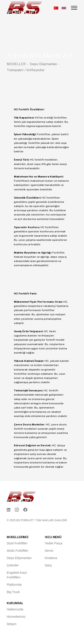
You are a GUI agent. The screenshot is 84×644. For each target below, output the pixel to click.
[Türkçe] (56, 8)
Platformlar (14, 585)
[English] (64, 8)
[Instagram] (17, 510)
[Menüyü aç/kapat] (74, 8)
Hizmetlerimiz (16, 617)
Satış (48, 565)
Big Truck (13, 592)
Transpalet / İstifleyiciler (26, 70)
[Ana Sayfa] (24, 7)
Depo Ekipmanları (43, 64)
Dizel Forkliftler (17, 543)
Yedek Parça (54, 543)
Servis (49, 551)
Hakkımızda (15, 609)
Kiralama (51, 558)
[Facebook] (25, 510)
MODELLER (16, 64)
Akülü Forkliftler (17, 551)
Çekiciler (13, 565)
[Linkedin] (9, 510)
